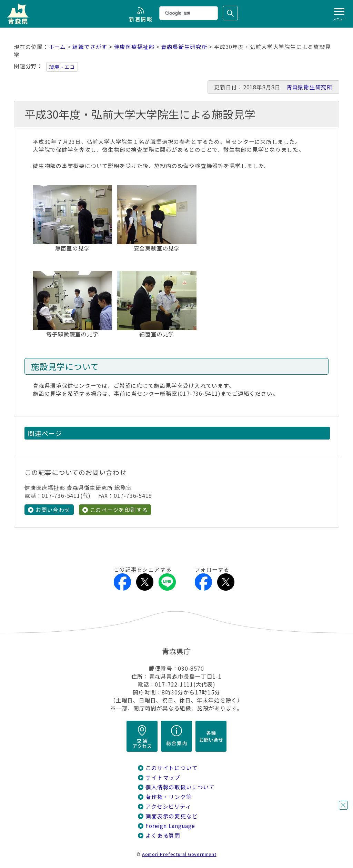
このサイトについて (172, 768)
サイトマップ (163, 777)
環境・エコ (62, 67)
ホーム (57, 47)
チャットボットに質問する (331, 823)
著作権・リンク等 (169, 797)
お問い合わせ (53, 510)
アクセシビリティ (168, 806)
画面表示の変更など (172, 816)
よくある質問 (163, 835)
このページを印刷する (119, 510)
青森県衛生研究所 (184, 47)
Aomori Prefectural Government (179, 854)
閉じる (343, 805)
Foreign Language (170, 826)
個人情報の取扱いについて (180, 787)
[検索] (188, 13)
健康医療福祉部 (134, 47)
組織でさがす (90, 47)
